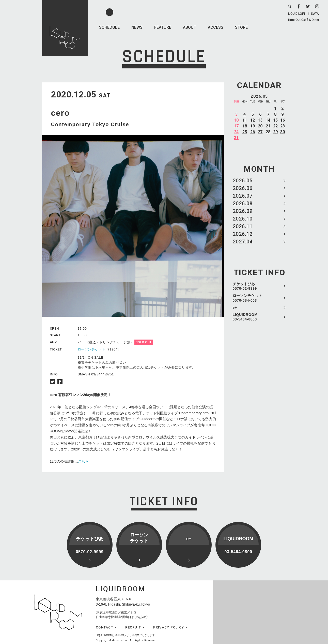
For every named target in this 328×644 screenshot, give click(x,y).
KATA (315, 14)
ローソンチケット (92, 349)
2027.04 (243, 242)
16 (283, 120)
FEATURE (163, 27)
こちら (83, 461)
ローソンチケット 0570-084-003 (248, 298)
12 (253, 120)
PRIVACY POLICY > (170, 627)
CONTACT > (106, 627)
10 (236, 120)
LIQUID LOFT (297, 14)
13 (260, 120)
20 (260, 126)
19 (253, 126)
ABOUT (190, 27)
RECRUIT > (135, 627)
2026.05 (243, 181)
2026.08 (243, 203)
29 (275, 132)
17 (236, 126)
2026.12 (243, 234)
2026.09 (243, 211)
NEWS (137, 27)
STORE (241, 27)
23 (283, 126)
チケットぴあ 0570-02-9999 (245, 286)
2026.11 (243, 226)
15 (275, 120)
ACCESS (216, 27)
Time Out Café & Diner (303, 20)
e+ (235, 308)
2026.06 (243, 188)
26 (253, 132)
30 (283, 132)
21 (268, 126)
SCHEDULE (109, 27)
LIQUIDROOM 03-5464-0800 (245, 317)
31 (236, 138)
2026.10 (243, 219)
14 (268, 120)
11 (245, 120)
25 (245, 132)
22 (275, 126)
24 (236, 132)
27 (260, 132)
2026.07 (243, 196)
